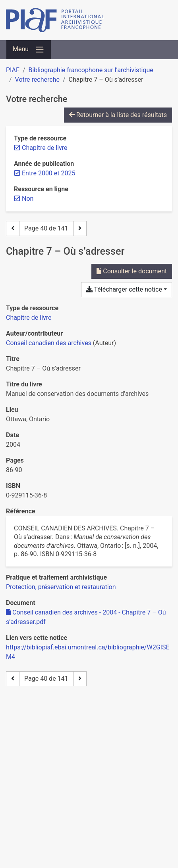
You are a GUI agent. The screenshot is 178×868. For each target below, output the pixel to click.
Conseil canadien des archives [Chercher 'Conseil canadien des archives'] (49, 343)
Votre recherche (37, 80)
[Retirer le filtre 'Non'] (28, 199)
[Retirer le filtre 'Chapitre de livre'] (45, 148)
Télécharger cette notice (124, 289)
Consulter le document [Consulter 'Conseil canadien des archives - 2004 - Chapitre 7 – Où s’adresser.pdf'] (132, 271)
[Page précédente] (13, 229)
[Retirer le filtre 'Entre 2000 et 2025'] (48, 173)
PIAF (13, 70)
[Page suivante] (80, 229)
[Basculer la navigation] (29, 50)
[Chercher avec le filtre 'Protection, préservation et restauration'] (61, 587)
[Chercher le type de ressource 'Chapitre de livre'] (29, 318)
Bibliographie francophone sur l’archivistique (91, 70)
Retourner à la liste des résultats (118, 115)
